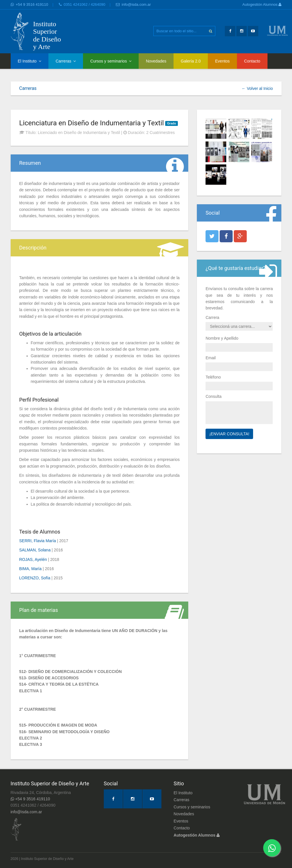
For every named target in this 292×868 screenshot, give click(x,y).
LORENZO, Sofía (35, 578)
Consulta (213, 396)
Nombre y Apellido (222, 338)
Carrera (212, 317)
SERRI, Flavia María (38, 541)
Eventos (222, 61)
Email (211, 358)
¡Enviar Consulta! (229, 434)
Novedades (156, 61)
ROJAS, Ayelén (33, 559)
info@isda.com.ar (133, 4)
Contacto (252, 61)
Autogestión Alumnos (262, 4)
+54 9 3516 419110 (29, 4)
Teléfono (213, 377)
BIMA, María (31, 569)
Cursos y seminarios (111, 61)
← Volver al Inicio (257, 88)
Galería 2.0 (191, 61)
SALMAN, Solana (35, 550)
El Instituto (30, 61)
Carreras (66, 61)
